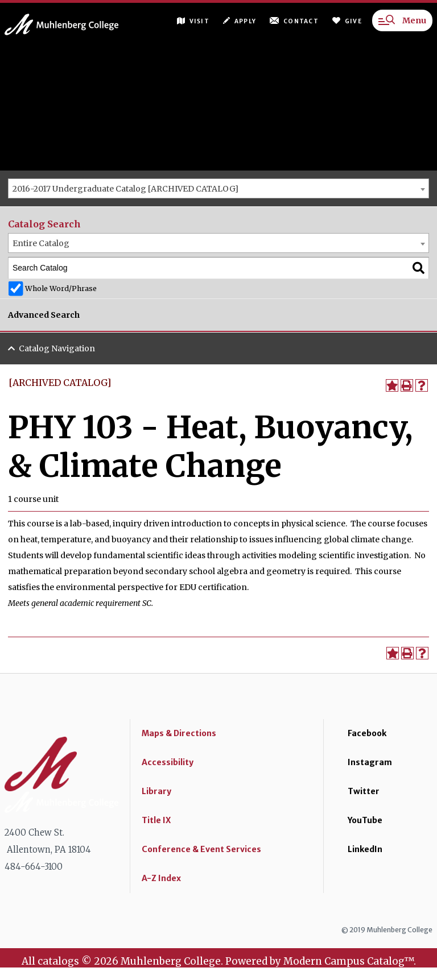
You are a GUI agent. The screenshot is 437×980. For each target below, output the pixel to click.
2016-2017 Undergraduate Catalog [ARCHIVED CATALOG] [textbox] (125, 189)
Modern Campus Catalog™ (349, 961)
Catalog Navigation (57, 348)
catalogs (58, 961)
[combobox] (218, 188)
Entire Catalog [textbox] (41, 243)
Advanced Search (44, 315)
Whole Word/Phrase (61, 288)
